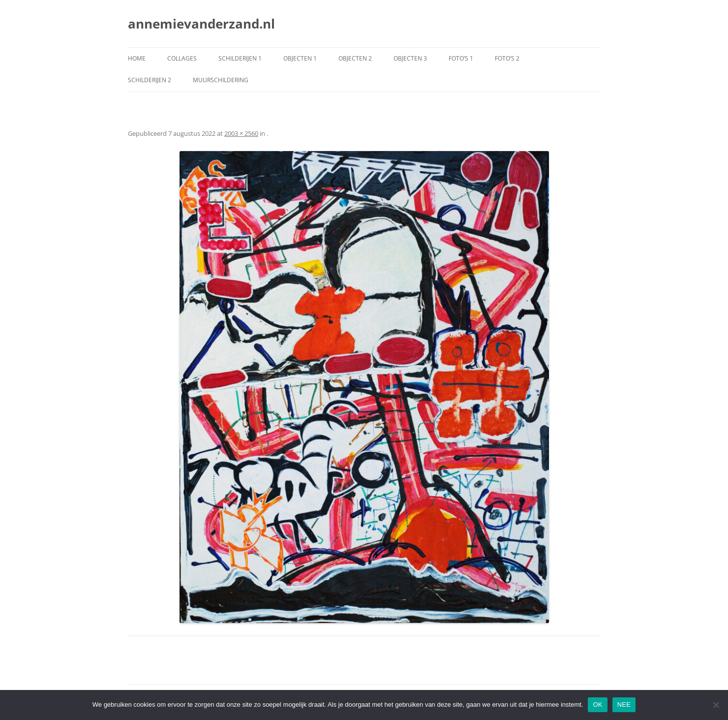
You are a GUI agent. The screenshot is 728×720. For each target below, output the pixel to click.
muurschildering (221, 80)
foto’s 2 (507, 58)
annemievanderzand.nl (201, 24)
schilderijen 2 (150, 80)
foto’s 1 (461, 58)
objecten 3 (410, 58)
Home (137, 58)
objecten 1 (300, 58)
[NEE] (716, 705)
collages (182, 58)
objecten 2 (355, 58)
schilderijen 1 (240, 58)
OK (597, 704)
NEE (624, 704)
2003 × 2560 (241, 133)
